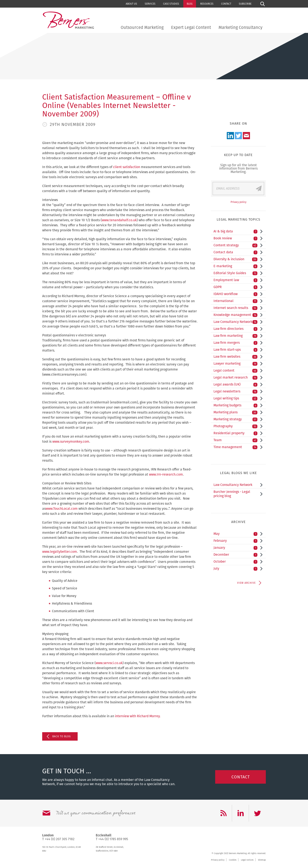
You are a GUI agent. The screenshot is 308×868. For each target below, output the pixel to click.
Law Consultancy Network (235, 322)
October (235, 562)
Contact (226, 4)
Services (150, 4)
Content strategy (235, 245)
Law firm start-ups (235, 350)
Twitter (238, 136)
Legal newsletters (235, 391)
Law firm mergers (235, 343)
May (235, 534)
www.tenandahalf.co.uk (119, 220)
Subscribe (245, 4)
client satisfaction (127, 167)
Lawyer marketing (235, 364)
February (235, 541)
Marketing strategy (235, 419)
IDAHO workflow (235, 294)
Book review (235, 238)
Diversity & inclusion (235, 259)
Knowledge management (235, 315)
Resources (207, 4)
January (235, 548)
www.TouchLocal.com (62, 509)
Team (235, 440)
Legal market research (235, 377)
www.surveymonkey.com (71, 441)
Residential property (235, 433)
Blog (190, 4)
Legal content (235, 371)
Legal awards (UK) (235, 384)
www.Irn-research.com (166, 474)
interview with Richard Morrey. (138, 716)
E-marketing (235, 266)
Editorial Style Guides (235, 273)
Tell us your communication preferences (96, 813)
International (235, 301)
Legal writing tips (235, 398)
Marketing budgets (235, 405)
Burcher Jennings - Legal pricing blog (232, 494)
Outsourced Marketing (142, 27)
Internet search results (235, 308)
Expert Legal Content (191, 27)
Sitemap (262, 860)
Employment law (235, 280)
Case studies (171, 4)
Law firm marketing (235, 336)
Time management (235, 447)
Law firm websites (235, 357)
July (235, 569)
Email (246, 136)
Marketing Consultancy (240, 27)
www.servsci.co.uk (109, 663)
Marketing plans (235, 412)
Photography (235, 426)
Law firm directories (235, 329)
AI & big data (235, 231)
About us (131, 4)
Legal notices (247, 860)
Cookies (233, 860)
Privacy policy (238, 202)
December (235, 555)
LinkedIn (230, 136)
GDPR (235, 287)
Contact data (235, 252)
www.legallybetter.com (60, 552)
